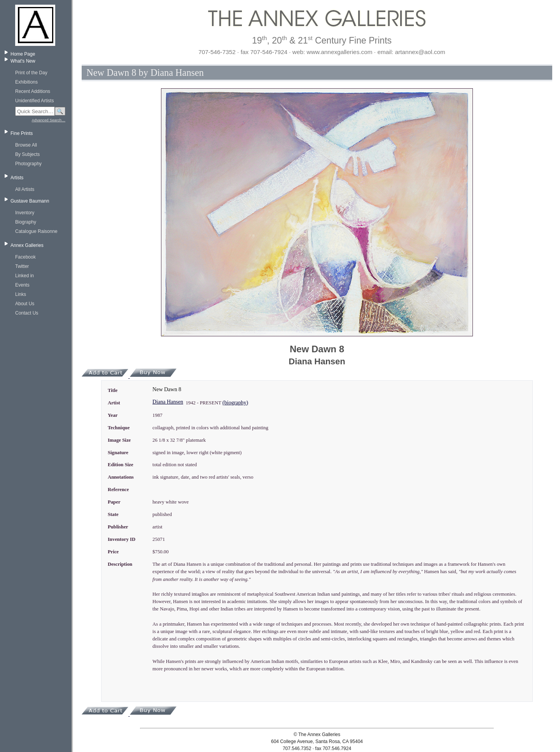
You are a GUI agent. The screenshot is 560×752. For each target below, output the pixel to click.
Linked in (24, 276)
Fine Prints (22, 133)
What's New (23, 61)
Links (21, 294)
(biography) (235, 403)
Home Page (23, 54)
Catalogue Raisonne (36, 231)
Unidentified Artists (34, 101)
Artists (17, 178)
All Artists (25, 189)
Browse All (26, 145)
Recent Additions (33, 91)
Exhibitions (26, 82)
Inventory (25, 213)
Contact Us (27, 313)
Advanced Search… (49, 120)
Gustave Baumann (30, 201)
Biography (26, 222)
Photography (28, 164)
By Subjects (27, 154)
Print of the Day (31, 73)
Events (22, 285)
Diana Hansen (168, 402)
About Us (25, 304)
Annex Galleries (27, 245)
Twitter (22, 266)
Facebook (25, 257)
